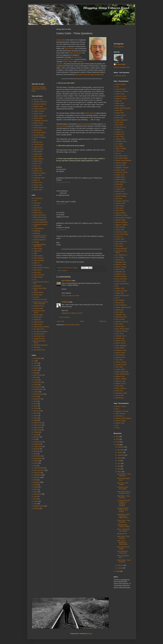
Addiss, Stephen (121, 84)
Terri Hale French (39, 329)
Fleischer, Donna (121, 76)
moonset (36, 297)
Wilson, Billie (119, 386)
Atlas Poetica (38, 208)
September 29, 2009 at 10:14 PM (72, 313)
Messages (37, 451)
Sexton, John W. (121, 343)
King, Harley (119, 244)
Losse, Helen (38, 175)
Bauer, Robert (120, 106)
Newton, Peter (38, 99)
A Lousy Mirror (38, 198)
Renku (36, 489)
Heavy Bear (37, 272)
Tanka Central (38, 324)
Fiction (36, 406)
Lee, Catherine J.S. (122, 255)
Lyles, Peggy (119, 257)
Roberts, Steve (38, 118)
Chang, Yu (119, 130)
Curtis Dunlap (121, 64)
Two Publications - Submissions (123, 552)
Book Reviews (38, 375)
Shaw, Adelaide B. (121, 346)
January (120, 568)
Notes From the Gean (40, 300)
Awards (36, 368)
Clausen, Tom (120, 132)
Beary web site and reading (123, 548)
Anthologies (37, 358)
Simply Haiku (38, 317)
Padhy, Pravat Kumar (40, 109)
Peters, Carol (38, 163)
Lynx (35, 280)
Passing (36, 461)
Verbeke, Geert (120, 369)
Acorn (35, 201)
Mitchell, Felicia (38, 149)
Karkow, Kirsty (38, 154)
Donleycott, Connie (121, 172)
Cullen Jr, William (121, 149)
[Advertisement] (39, 34)
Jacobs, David (120, 230)
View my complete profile (122, 67)
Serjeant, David (120, 341)
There (35, 499)
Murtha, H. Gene (121, 281)
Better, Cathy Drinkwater (123, 108)
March (120, 472)
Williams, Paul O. (121, 384)
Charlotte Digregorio (40, 220)
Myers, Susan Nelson (122, 284)
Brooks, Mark (120, 113)
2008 (118, 571)
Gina (117, 426)
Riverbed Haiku (38, 308)
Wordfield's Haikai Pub (41, 345)
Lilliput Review (38, 277)
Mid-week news (122, 534)
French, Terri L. (120, 191)
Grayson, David (120, 203)
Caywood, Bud (38, 147)
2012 (118, 436)
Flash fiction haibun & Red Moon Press (124, 492)
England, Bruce (120, 177)
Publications (37, 475)
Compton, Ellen (120, 139)
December (121, 447)
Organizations (38, 458)
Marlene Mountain (83, 124)
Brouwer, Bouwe (39, 135)
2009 (118, 445)
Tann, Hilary (119, 360)
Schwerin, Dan (120, 338)
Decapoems (37, 399)
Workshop (37, 508)
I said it (36, 435)
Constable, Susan (121, 141)
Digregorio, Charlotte (122, 168)
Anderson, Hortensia (122, 91)
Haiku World (37, 270)
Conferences (38, 387)
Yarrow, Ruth (119, 396)
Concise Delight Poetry (41, 222)
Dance (36, 396)
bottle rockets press (40, 215)
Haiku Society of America (41, 268)
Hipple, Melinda (38, 159)
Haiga (35, 420)
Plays (35, 466)
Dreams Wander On (40, 240)
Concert (36, 385)
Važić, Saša (119, 367)
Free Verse (37, 411)
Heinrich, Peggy (120, 220)
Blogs (35, 373)
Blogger (90, 634)
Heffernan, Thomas (121, 215)
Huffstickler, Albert (39, 178)
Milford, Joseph (38, 123)
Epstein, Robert (120, 179)
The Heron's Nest (39, 334)
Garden (36, 416)
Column (36, 380)
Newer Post (61, 321)
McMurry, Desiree (121, 276)
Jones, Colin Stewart (122, 234)
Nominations (38, 456)
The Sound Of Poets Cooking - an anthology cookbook (124, 503)
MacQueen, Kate (121, 262)
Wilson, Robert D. (121, 388)
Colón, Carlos (120, 137)
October (120, 452)
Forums (36, 408)
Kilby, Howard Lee (121, 241)
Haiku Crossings (39, 258)
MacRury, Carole (121, 264)
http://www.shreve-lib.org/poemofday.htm (89, 74)
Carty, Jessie (38, 156)
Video (35, 504)
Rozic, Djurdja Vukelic (122, 329)
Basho (36, 370)
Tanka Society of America (41, 327)
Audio (35, 365)
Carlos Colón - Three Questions (124, 521)
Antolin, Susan (120, 94)
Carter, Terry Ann (121, 127)
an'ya (117, 87)
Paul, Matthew (120, 300)
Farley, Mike (119, 184)
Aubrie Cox (37, 210)
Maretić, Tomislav (121, 267)
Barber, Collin (38, 190)
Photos (36, 463)
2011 (118, 439)
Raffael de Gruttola (75, 53)
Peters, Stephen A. (121, 305)
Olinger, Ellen (38, 168)
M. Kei (117, 428)
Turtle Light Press (39, 336)
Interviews (37, 437)
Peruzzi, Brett (120, 303)
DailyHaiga (37, 231)
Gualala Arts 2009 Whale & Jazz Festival (123, 510)
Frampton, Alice (120, 189)
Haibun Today (38, 249)
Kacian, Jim (119, 237)
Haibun (36, 418)
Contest (36, 392)
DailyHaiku (37, 233)
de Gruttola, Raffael (40, 133)
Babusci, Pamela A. (122, 99)
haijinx (36, 253)
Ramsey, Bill (119, 310)
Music (35, 454)
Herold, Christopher (40, 137)
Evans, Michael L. (121, 182)
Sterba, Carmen (120, 353)
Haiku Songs (38, 430)
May (119, 466)
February (120, 565)
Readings (37, 482)
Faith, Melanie (38, 152)
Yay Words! (37, 347)
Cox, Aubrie (119, 144)
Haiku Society (38, 265)
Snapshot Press (39, 322)
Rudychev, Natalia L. (40, 173)
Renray (36, 492)
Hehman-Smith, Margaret (123, 218)
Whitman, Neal (38, 106)
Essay (36, 401)
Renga (36, 485)
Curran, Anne (120, 151)
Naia (35, 140)
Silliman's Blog (38, 315)
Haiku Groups (38, 423)
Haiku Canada (38, 256)
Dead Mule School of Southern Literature (40, 236)
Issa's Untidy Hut (39, 275)
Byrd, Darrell (119, 125)
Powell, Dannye (38, 144)
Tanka (35, 497)
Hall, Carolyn (120, 208)
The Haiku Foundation (40, 332)
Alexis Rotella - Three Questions (124, 561)
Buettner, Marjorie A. (122, 120)
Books (36, 377)
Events (36, 404)
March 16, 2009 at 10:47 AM (70, 296)
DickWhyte (65, 302)
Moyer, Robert (38, 161)
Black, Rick (119, 110)
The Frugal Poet (119, 47)
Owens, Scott (38, 185)
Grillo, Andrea (120, 206)
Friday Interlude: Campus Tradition (124, 526)
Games (36, 413)
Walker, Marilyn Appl (122, 372)
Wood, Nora (119, 391)
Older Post (103, 321)
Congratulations (38, 389)
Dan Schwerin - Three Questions (124, 475)
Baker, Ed (37, 180)
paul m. (118, 298)
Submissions (38, 494)
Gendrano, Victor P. (122, 194)
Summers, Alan (120, 357)
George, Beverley (121, 196)
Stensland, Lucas (121, 350)
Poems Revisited (39, 468)
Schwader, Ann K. (121, 336)
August (120, 458)
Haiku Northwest (39, 261)
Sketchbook (37, 320)
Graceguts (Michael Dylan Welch (40, 245)
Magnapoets (37, 286)
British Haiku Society (40, 217)
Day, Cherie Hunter (121, 156)
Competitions (38, 382)
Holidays (36, 432)
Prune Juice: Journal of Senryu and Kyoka (41, 303)
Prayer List (37, 473)
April (119, 469)
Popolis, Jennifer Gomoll (123, 307)
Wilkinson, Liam (120, 381)
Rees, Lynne (119, 312)
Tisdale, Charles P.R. (40, 116)
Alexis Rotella (69, 49)
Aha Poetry (37, 203)
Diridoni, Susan (120, 170)
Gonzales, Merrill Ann (40, 102)
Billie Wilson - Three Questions (123, 497)
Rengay (36, 487)
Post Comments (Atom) (72, 325)
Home (82, 321)
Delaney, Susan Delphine (123, 160)
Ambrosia (37, 205)
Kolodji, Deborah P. (121, 249)
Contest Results (39, 394)
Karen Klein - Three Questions (123, 537)
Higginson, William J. (122, 225)
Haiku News (37, 428)
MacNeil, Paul (38, 142)
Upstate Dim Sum (39, 339)
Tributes (36, 501)
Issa (35, 439)
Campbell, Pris (38, 125)
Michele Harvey (38, 292)
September (121, 455)
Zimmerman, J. (120, 398)
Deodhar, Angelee (121, 163)
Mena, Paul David (121, 279)
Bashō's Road (38, 213)
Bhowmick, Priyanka (40, 104)
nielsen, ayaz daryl (121, 291)
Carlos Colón (61, 40)
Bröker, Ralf (119, 118)
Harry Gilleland (67, 281)
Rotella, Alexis (38, 183)
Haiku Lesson (38, 425)
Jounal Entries (38, 442)
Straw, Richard (120, 355)
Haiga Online (38, 251)
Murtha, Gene (38, 130)
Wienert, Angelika (121, 379)
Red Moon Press (39, 306)
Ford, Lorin (119, 187)
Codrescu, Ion (120, 134)
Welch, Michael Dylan (40, 128)
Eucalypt (36, 242)
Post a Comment (65, 317)
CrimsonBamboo (39, 229)
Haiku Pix (37, 263)
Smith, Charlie (120, 348)
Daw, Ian (118, 153)
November (121, 450)
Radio (35, 480)
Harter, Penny (120, 210)
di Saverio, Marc (121, 165)
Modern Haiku (38, 295)
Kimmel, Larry (38, 171)
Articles (36, 363)
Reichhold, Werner (121, 317)
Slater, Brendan (120, 414)
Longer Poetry (38, 447)
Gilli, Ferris (119, 199)
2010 (118, 442)
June (119, 463)
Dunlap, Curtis (38, 114)
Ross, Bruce (119, 324)
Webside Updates (39, 506)
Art (34, 361)
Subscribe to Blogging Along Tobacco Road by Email (39, 89)
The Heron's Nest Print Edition (123, 488)
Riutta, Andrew (120, 319)
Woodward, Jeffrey (121, 393)
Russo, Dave (120, 334)
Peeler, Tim (37, 166)
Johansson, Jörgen (121, 232)
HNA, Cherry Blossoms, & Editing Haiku (122, 542)
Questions (65, 271)
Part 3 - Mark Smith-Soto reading (123, 530)
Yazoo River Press (39, 350)
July (119, 461)
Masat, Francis (120, 269)
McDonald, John (121, 272)
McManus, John (120, 274)
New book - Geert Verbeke (123, 484)
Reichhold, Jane (121, 315)
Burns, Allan (119, 122)
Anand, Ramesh (121, 89)
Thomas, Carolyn (121, 362)
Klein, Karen (119, 246)
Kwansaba (37, 444)
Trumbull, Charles (121, 365)
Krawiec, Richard (39, 111)
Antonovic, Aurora (121, 96)
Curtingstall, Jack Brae (41, 121)
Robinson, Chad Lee (122, 322)
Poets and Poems (39, 470)
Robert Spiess (90, 113)
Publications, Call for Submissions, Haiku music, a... (124, 516)
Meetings (36, 449)
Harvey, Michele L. (121, 213)
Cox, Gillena (119, 146)
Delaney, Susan (38, 187)
